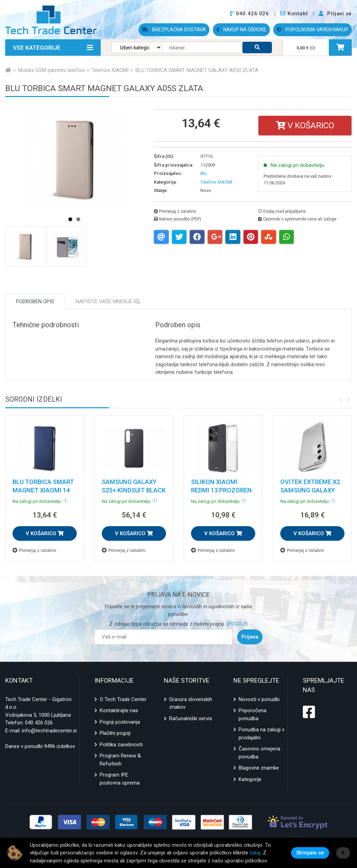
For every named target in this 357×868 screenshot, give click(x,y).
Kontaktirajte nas (119, 710)
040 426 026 (39, 723)
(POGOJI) (236, 624)
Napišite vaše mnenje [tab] (108, 302)
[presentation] (341, 399)
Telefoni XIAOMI (216, 182)
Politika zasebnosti (121, 745)
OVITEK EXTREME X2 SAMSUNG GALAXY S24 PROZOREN (310, 490)
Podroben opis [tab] (35, 302)
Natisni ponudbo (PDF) (177, 219)
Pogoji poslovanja (120, 722)
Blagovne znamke (259, 768)
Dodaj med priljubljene (282, 211)
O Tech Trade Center (123, 699)
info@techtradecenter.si (49, 731)
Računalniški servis (191, 718)
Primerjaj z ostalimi (175, 211)
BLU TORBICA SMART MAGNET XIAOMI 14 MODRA (43, 490)
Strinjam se (310, 853)
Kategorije (250, 779)
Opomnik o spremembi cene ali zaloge (297, 219)
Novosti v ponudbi (259, 699)
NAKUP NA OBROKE (241, 30)
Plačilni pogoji (115, 733)
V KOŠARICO (45, 533)
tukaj (255, 853)
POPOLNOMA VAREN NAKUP (313, 30)
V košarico (305, 126)
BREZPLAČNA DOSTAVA (174, 30)
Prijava (250, 637)
